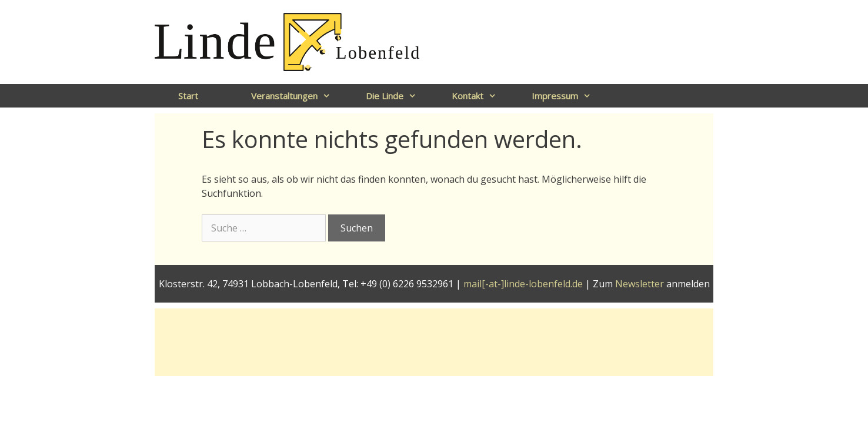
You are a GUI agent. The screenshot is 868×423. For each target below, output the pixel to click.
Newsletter (640, 284)
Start (188, 96)
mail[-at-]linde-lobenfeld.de (523, 284)
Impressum (567, 96)
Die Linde (397, 96)
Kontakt (480, 96)
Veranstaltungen (297, 96)
